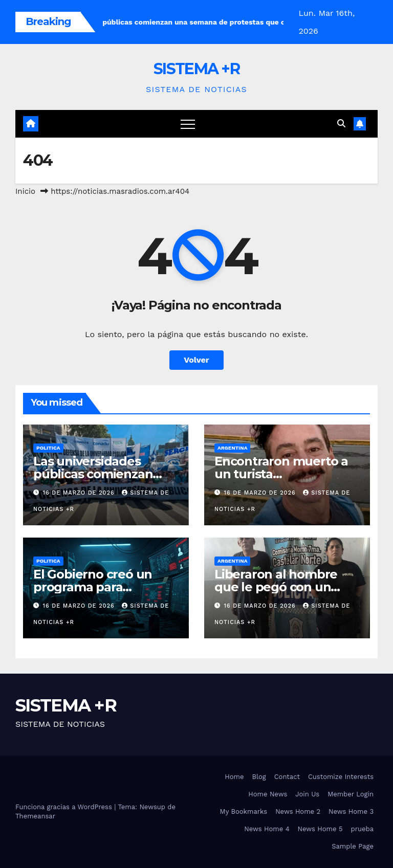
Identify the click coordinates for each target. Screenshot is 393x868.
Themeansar (35, 816)
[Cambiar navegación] (188, 124)
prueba (363, 829)
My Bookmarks (244, 811)
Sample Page (353, 846)
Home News (268, 794)
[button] (341, 124)
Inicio (25, 191)
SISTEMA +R (196, 69)
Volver (196, 360)
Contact (287, 777)
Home (234, 777)
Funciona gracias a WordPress (65, 807)
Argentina (232, 448)
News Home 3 (351, 811)
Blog (259, 777)
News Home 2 (298, 811)
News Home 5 (320, 829)
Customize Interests (341, 777)
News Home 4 (267, 829)
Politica (48, 448)
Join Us (307, 794)
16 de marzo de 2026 (80, 493)
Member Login (351, 794)
